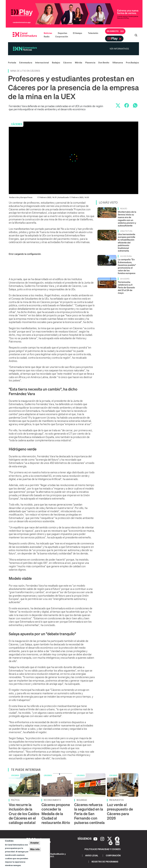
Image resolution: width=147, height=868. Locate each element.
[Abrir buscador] (136, 35)
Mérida (79, 63)
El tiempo (78, 33)
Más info (35, 849)
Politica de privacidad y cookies (103, 849)
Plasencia (90, 63)
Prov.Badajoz (132, 63)
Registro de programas (105, 862)
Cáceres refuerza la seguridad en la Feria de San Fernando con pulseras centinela (89, 814)
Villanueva (118, 63)
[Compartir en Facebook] (127, 105)
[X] (110, 839)
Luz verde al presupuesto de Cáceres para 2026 (120, 811)
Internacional (42, 63)
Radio (47, 37)
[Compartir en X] (118, 105)
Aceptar (35, 843)
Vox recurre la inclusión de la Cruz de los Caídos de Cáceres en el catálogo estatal (24, 814)
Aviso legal (92, 856)
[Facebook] (117, 839)
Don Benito (104, 63)
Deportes (63, 33)
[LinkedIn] (117, 843)
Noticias (48, 33)
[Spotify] (111, 843)
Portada (12, 63)
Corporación (62, 37)
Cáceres (67, 63)
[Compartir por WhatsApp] (135, 105)
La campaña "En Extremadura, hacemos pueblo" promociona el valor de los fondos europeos (127, 266)
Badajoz (56, 63)
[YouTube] (96, 839)
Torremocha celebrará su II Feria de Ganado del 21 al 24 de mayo (126, 287)
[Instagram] (103, 839)
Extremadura (26, 63)
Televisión (93, 33)
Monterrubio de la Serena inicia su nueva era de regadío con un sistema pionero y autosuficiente (127, 219)
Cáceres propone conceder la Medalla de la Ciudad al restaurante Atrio (56, 814)
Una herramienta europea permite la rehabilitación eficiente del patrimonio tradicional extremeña (127, 242)
